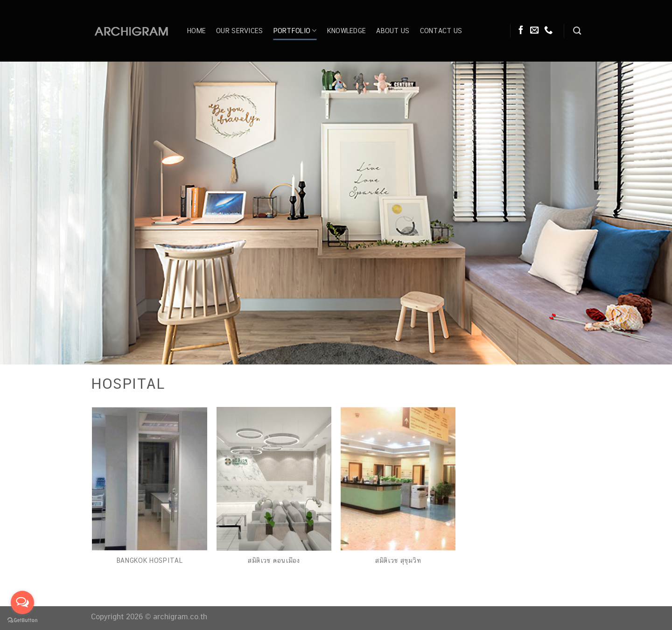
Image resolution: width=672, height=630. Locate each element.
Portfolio (295, 31)
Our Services (239, 31)
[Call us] (548, 31)
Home (196, 31)
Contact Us (441, 31)
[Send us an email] (534, 31)
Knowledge (347, 31)
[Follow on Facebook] (521, 31)
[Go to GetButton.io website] (22, 620)
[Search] (577, 31)
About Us (393, 31)
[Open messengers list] (22, 602)
